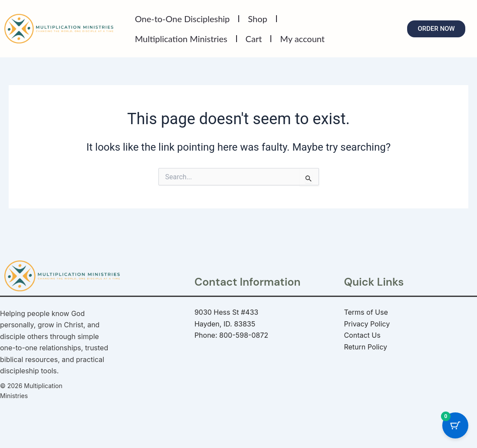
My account (302, 39)
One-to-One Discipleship (183, 19)
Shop (257, 19)
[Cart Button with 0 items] (455, 426)
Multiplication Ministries (181, 39)
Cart (254, 39)
